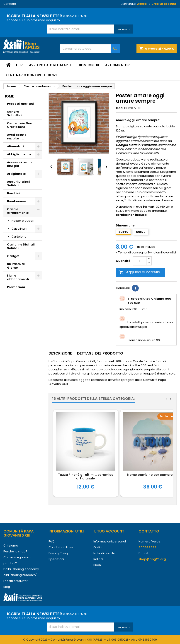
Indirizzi (99, 559)
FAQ (51, 541)
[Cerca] (90, 49)
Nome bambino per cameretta (153, 475)
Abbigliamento (19, 154)
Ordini (98, 547)
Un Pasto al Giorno (16, 266)
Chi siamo (11, 546)
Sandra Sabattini (15, 113)
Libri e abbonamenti (18, 277)
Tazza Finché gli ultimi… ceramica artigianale (86, 476)
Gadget (13, 256)
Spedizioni (56, 559)
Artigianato (116, 65)
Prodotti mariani (20, 104)
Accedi (142, 4)
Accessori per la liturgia (19, 164)
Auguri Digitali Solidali (19, 183)
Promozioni (16, 287)
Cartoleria (19, 237)
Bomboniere (89, 65)
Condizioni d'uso (61, 547)
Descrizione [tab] (60, 353)
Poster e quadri (23, 221)
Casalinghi (19, 229)
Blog (7, 587)
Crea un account (164, 4)
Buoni (97, 565)
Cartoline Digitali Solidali (21, 246)
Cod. (120, 108)
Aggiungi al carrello (140, 272)
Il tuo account (109, 531)
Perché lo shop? (15, 551)
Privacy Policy (58, 553)
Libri (20, 65)
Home (9, 96)
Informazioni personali (110, 541)
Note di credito (104, 553)
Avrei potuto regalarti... (51, 65)
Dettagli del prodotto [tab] (100, 353)
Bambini (14, 193)
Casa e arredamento (18, 211)
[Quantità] (140, 261)
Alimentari (15, 146)
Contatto (10, 4)
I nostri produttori (16, 581)
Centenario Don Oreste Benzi (31, 75)
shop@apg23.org (152, 559)
